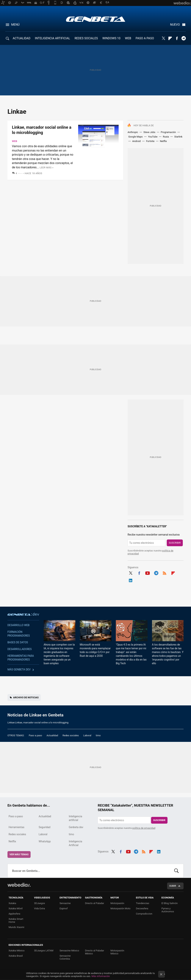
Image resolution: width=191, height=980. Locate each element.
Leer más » (47, 168)
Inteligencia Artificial (76, 843)
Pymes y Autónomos (168, 910)
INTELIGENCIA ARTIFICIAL (53, 38)
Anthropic (133, 132)
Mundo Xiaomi (16, 927)
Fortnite (150, 141)
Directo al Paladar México (95, 952)
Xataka (12, 903)
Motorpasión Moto (120, 908)
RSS (165, 573)
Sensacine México (69, 951)
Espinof (64, 908)
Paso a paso (35, 735)
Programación (168, 132)
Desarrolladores (20, 649)
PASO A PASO (145, 38)
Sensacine (65, 903)
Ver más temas (19, 854)
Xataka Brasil (16, 956)
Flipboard (170, 38)
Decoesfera (142, 908)
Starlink (178, 137)
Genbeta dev (23, 614)
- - (21, 173)
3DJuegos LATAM (44, 951)
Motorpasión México (117, 952)
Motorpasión (117, 903)
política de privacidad (144, 828)
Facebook (177, 38)
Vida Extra (40, 908)
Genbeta (96, 19)
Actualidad (52, 735)
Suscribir (175, 543)
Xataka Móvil (16, 908)
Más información (101, 976)
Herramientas (17, 827)
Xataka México (17, 951)
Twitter (163, 38)
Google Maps (136, 137)
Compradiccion (144, 914)
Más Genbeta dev (19, 669)
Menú (15, 25)
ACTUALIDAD (22, 38)
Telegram (184, 38)
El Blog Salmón (169, 903)
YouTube (153, 137)
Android (136, 141)
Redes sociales (71, 735)
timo (98, 735)
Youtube (148, 573)
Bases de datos (18, 642)
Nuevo (175, 25)
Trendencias (143, 903)
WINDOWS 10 (111, 38)
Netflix (163, 141)
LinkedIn (131, 580)
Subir (173, 886)
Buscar (176, 871)
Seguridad (44, 827)
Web (15, 141)
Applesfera (14, 914)
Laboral (87, 735)
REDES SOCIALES (86, 38)
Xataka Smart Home (16, 920)
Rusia (166, 137)
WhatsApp (45, 841)
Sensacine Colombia (65, 957)
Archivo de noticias (26, 697)
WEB (128, 38)
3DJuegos (40, 903)
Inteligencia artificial (76, 818)
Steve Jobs (149, 132)
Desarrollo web (18, 625)
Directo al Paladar (95, 903)
